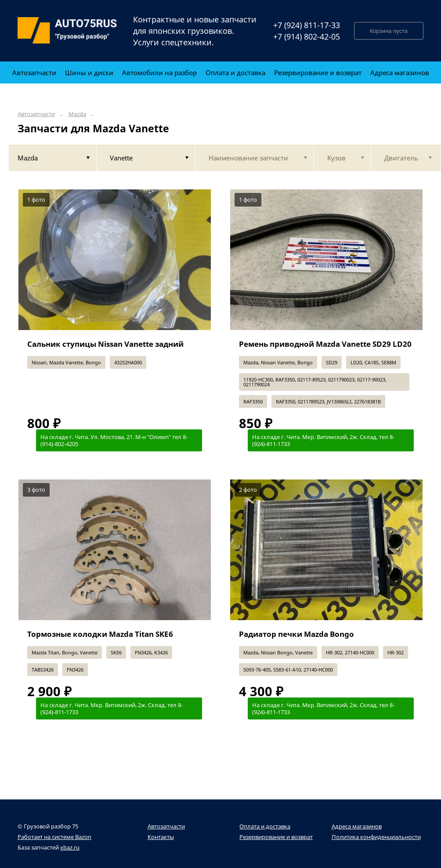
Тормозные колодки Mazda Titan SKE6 (100, 634)
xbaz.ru (70, 847)
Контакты (161, 837)
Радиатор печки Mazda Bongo (296, 634)
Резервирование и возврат (276, 837)
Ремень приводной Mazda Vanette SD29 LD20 (325, 344)
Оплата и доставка (265, 826)
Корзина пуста (389, 31)
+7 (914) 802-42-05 (307, 36)
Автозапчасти (36, 114)
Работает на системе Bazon (54, 837)
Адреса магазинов (357, 826)
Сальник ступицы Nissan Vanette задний (105, 344)
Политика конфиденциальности (376, 837)
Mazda (77, 114)
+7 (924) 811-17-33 (307, 25)
